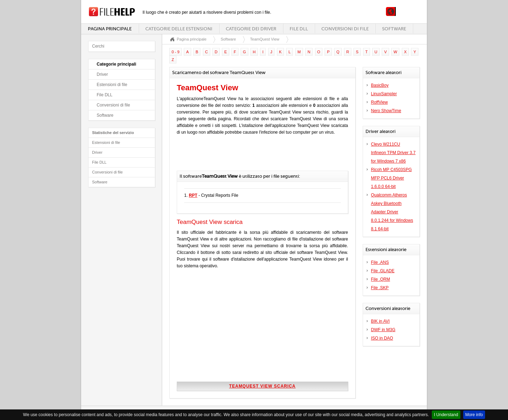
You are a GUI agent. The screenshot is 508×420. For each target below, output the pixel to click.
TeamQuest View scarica (262, 386)
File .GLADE (383, 271)
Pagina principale (110, 29)
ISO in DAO (382, 338)
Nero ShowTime (386, 111)
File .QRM (381, 279)
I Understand (446, 415)
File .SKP (380, 288)
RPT (193, 195)
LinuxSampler (384, 94)
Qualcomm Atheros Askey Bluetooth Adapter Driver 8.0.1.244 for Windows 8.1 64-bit (392, 212)
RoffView (380, 102)
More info (474, 415)
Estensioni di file (112, 85)
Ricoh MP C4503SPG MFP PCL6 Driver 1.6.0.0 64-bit (392, 178)
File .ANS (380, 262)
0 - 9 (176, 52)
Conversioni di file (345, 29)
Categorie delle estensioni (179, 29)
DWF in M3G (383, 330)
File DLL (299, 29)
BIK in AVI (380, 321)
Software (394, 29)
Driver (102, 74)
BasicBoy (380, 85)
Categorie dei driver (251, 29)
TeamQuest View (265, 39)
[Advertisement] (259, 157)
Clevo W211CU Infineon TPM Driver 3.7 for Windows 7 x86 (394, 153)
